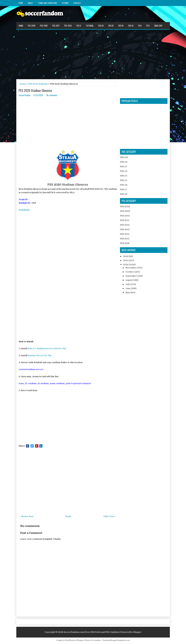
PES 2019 (32, 26)
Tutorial (90, 26)
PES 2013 (68, 26)
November (131, 268)
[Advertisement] (93, 54)
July (128, 284)
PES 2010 (125, 216)
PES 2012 (125, 225)
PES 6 (79, 26)
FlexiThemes (70, 640)
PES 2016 (125, 243)
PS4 (140, 26)
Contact (77, 3)
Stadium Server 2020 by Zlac (52, 348)
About (30, 3)
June (128, 288)
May (128, 293)
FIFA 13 (124, 171)
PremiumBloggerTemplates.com (116, 640)
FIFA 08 (124, 157)
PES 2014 (125, 234)
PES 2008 (125, 207)
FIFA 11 (123, 167)
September (132, 276)
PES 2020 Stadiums (38, 84)
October (130, 272)
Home (21, 3)
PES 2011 (125, 220)
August (129, 280)
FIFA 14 (131, 26)
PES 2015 (125, 239)
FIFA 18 (111, 26)
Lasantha (97, 640)
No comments (52, 95)
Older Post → (110, 516)
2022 (126, 256)
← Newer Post (26, 516)
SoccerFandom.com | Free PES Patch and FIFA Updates (91, 632)
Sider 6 (31, 348)
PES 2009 (125, 211)
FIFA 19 (101, 26)
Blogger (137, 632)
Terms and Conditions (47, 3)
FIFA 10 (124, 162)
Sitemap (65, 3)
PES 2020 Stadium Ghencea (35, 90)
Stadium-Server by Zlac (40, 355)
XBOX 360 (158, 26)
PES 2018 (44, 26)
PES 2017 (56, 26)
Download (24, 210)
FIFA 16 (121, 26)
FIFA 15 (124, 180)
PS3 (148, 26)
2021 (126, 260)
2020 (126, 265)
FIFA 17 (124, 189)
